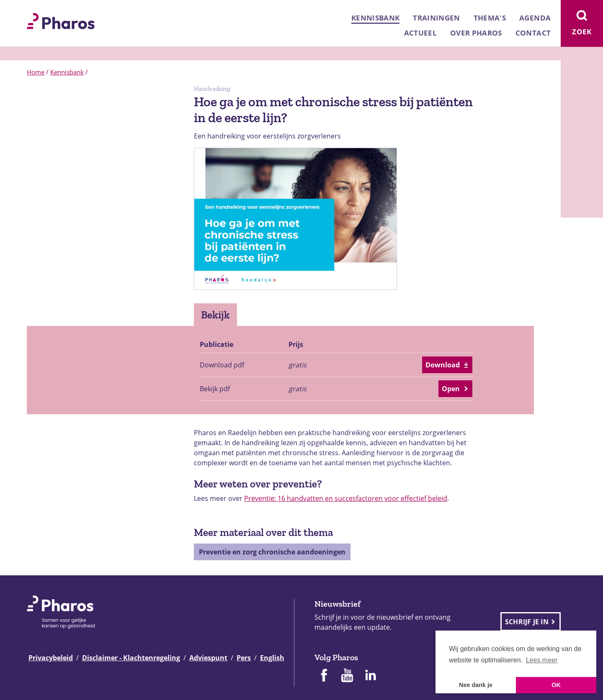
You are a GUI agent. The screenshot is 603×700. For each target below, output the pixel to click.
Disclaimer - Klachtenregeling (131, 658)
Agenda (535, 18)
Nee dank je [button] (476, 685)
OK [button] (556, 685)
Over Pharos (476, 33)
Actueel (420, 33)
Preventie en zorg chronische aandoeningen (272, 552)
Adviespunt (208, 658)
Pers (244, 658)
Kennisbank (375, 18)
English (272, 658)
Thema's (490, 18)
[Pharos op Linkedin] (371, 676)
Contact (533, 33)
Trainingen (436, 18)
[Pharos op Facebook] (324, 676)
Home (36, 72)
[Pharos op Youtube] (347, 676)
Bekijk (215, 315)
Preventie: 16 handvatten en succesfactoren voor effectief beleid (346, 498)
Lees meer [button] (542, 660)
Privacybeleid (51, 658)
